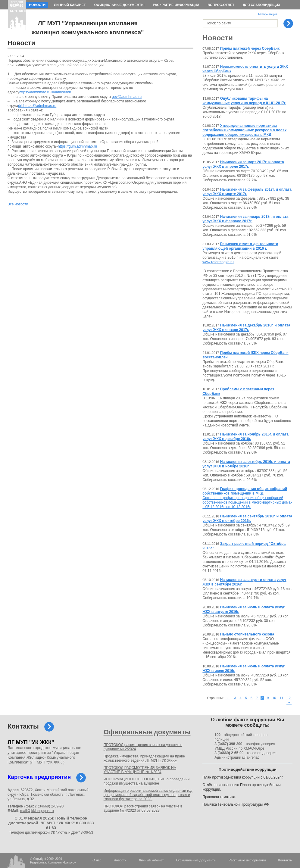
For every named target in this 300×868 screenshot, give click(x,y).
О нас (15, 5)
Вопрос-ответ (221, 5)
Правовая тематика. (219, 797)
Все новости (18, 204)
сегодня (17, 4)
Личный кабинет (70, 5)
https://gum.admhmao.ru (77, 146)
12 (289, 698)
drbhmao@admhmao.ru (37, 106)
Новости (37, 5)
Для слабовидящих (261, 5)
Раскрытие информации (176, 5)
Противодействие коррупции (247, 769)
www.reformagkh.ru (218, 262)
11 (282, 698)
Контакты (19, 11)
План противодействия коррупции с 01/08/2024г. (243, 777)
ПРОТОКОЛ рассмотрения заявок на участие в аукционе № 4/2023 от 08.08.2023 (143, 808)
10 (274, 698)
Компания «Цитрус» (62, 862)
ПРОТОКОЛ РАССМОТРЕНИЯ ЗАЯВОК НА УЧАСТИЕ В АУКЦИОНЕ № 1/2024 (140, 770)
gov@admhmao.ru (127, 97)
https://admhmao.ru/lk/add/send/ (45, 92)
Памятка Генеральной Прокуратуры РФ (236, 804)
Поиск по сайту (218, 23)
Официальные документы (119, 5)
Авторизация (267, 14)
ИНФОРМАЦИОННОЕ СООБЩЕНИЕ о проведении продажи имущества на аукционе (147, 781)
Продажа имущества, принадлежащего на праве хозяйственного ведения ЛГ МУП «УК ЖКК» (144, 758)
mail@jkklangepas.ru (37, 811)
